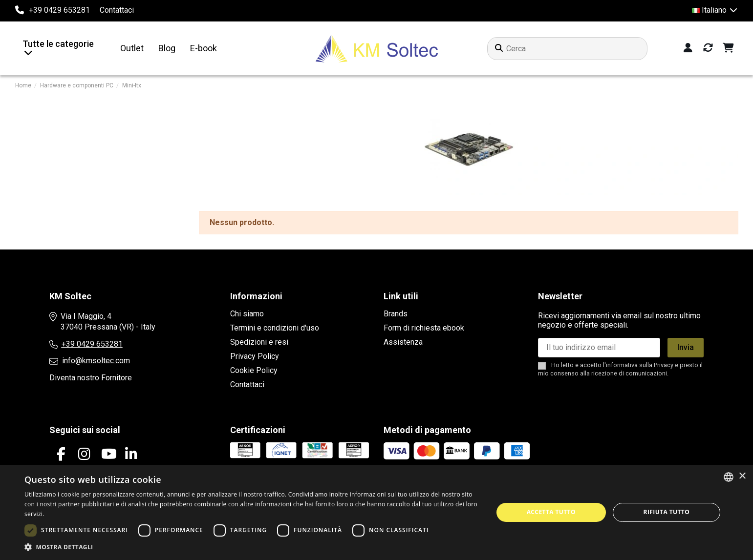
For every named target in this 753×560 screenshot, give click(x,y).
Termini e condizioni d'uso (275, 328)
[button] (252, 547)
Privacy (664, 365)
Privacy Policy (255, 356)
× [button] (742, 476)
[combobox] (729, 477)
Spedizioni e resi (259, 342)
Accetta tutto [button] (551, 512)
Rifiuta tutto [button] (667, 512)
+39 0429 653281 (92, 344)
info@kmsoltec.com (96, 361)
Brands (396, 314)
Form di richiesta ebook (424, 328)
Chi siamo (247, 314)
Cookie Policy (254, 370)
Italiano (715, 10)
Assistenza (403, 342)
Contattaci (117, 10)
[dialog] (376, 512)
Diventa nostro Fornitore (91, 378)
